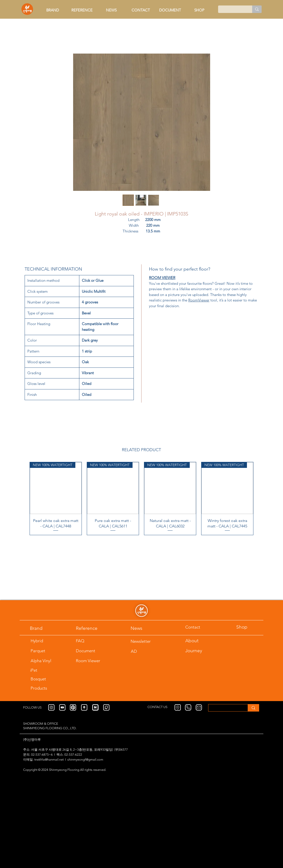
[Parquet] (43, 651)
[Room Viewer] (93, 661)
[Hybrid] (43, 641)
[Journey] (198, 651)
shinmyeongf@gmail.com (85, 759)
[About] (198, 641)
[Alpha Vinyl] (47, 661)
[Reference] (93, 628)
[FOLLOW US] (36, 707)
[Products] (47, 688)
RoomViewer (199, 300)
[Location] (178, 707)
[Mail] (199, 707)
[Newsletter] (143, 641)
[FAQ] (88, 641)
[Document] (93, 651)
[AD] (142, 651)
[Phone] (188, 707)
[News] (143, 628)
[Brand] (42, 628)
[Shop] (249, 627)
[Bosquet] (43, 679)
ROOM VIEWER (162, 278)
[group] (141, 499)
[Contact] (198, 627)
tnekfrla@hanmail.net (49, 759)
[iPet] (47, 670)
